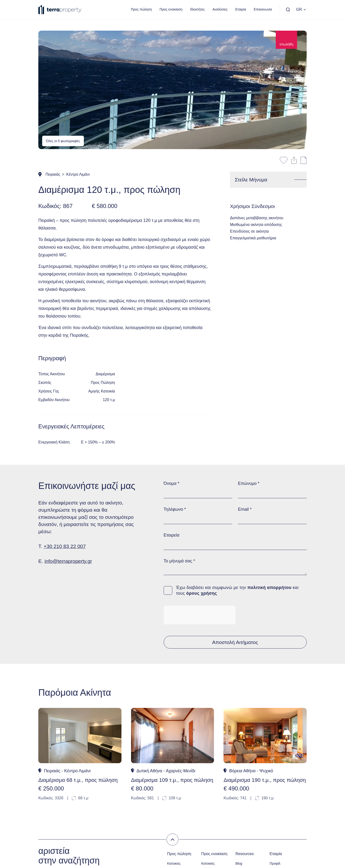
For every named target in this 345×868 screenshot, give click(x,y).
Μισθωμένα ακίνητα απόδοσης (256, 225)
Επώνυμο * (249, 483)
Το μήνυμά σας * (179, 561)
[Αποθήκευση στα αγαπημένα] (284, 160)
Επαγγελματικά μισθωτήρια (253, 238)
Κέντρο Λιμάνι (78, 174)
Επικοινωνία (263, 9)
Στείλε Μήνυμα (251, 180)
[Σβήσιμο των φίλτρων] (172, 840)
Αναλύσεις (220, 9)
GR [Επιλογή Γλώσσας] (301, 9)
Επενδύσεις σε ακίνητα (249, 231)
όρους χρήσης (202, 593)
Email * (245, 509)
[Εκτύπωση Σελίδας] (304, 160)
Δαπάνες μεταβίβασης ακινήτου (257, 218)
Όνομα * (172, 483)
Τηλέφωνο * (175, 509)
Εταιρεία (172, 535)
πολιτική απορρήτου (269, 588)
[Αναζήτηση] (288, 10)
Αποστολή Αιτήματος (235, 642)
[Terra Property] (60, 10)
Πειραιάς (53, 174)
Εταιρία (241, 9)
